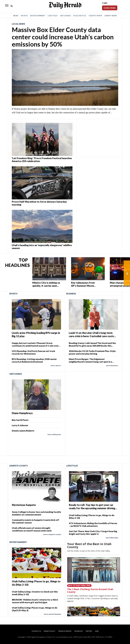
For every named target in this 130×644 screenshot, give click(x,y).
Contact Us (36, 631)
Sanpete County (19, 466)
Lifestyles (53, 16)
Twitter (89, 631)
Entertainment (38, 16)
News (16, 16)
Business (71, 294)
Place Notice (80, 16)
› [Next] (127, 273)
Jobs (97, 631)
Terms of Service (65, 631)
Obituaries (65, 16)
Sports (24, 16)
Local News (18, 24)
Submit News (111, 16)
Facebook (79, 631)
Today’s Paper (95, 16)
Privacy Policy (50, 631)
